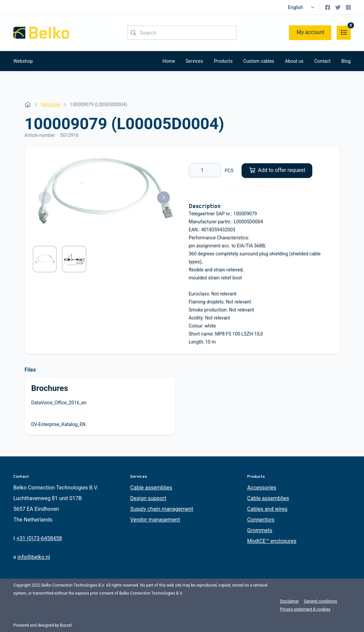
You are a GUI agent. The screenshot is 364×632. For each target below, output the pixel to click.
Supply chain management (162, 509)
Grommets (260, 530)
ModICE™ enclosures (272, 541)
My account (310, 32)
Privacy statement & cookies (305, 609)
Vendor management (155, 520)
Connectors (261, 520)
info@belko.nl (34, 557)
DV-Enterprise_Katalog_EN (59, 424)
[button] (45, 198)
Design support (148, 498)
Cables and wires (267, 509)
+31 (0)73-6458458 (39, 538)
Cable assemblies (151, 488)
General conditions (321, 601)
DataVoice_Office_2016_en (59, 403)
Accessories (262, 488)
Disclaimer (289, 601)
